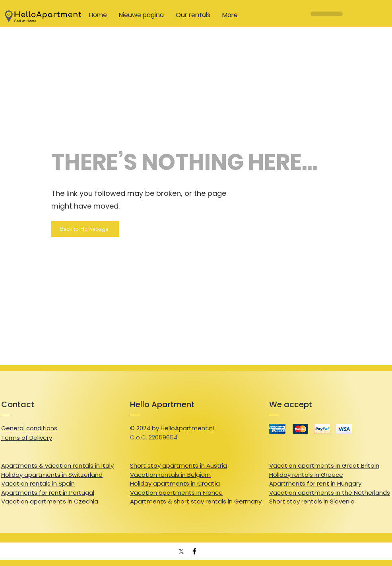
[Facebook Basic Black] (194, 551)
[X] (181, 551)
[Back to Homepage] (85, 229)
